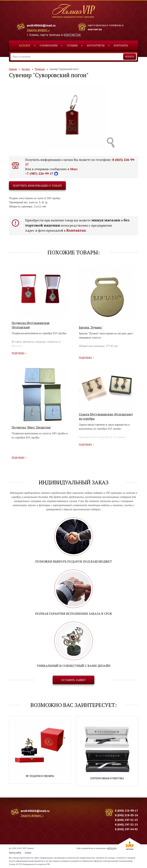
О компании (49, 45)
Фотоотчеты (96, 45)
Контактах (76, 230)
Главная (13, 69)
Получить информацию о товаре (37, 186)
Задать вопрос (37, 30)
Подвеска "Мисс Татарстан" (32, 427)
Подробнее (18, 353)
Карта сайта (15, 852)
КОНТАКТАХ (72, 35)
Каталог (25, 45)
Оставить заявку (73, 680)
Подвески (40, 69)
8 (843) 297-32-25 (126, 824)
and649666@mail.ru (41, 25)
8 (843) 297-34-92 (126, 829)
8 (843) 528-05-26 (126, 815)
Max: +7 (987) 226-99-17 (52, 171)
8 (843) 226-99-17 (126, 811)
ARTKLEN (112, 848)
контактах (95, 29)
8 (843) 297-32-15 (126, 820)
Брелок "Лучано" (91, 327)
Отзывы (72, 45)
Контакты (121, 45)
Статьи (28, 852)
